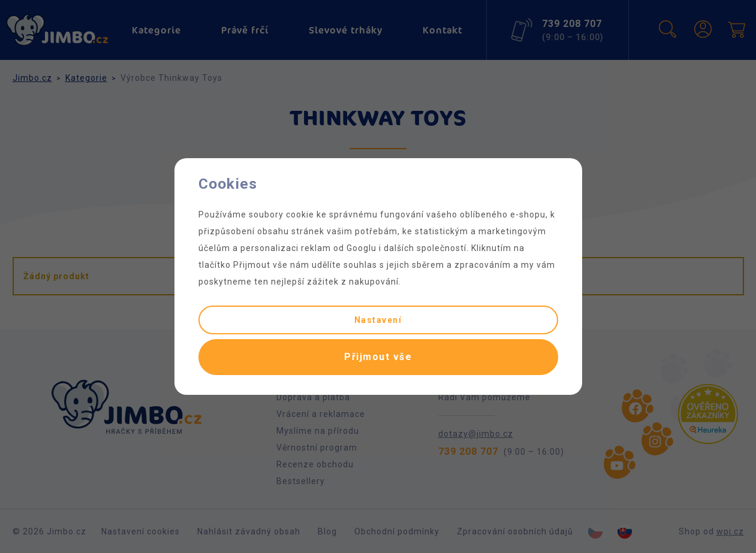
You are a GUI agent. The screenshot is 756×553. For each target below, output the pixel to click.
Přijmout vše (378, 357)
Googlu (362, 248)
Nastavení (378, 320)
